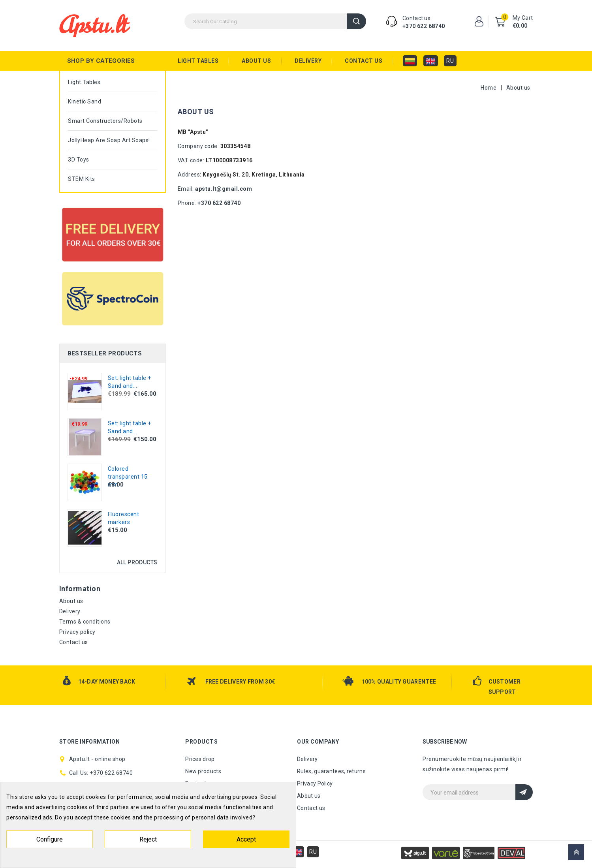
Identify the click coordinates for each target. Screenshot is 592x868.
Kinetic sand (85, 101)
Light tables (198, 61)
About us (256, 61)
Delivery (308, 61)
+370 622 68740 (424, 26)
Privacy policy (77, 632)
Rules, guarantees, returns (331, 771)
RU (450, 61)
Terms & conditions (85, 622)
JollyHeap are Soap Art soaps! (109, 140)
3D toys (79, 160)
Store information (90, 742)
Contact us (364, 61)
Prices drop (200, 759)
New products (203, 771)
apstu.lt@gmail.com (224, 189)
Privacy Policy (315, 783)
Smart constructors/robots (105, 121)
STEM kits (82, 179)
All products (137, 562)
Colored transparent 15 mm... (128, 477)
